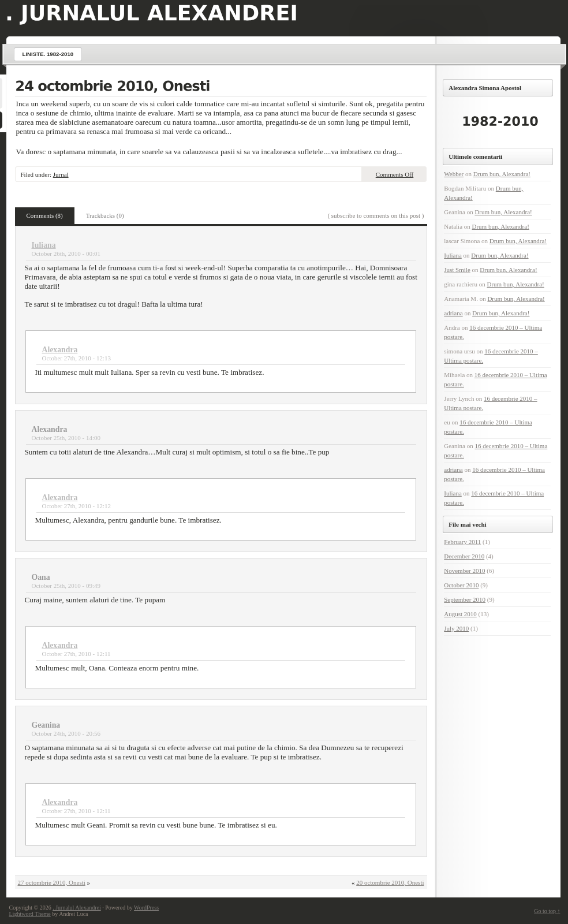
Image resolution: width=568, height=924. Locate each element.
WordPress (146, 908)
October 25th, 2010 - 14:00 (66, 438)
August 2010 (460, 614)
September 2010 (465, 599)
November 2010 (464, 571)
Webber (454, 174)
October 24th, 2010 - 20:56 (66, 733)
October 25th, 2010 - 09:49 (66, 586)
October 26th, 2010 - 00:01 (66, 254)
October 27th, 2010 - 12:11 (76, 654)
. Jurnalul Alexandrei (77, 908)
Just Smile (457, 270)
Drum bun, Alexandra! (502, 174)
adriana (453, 313)
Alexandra (60, 350)
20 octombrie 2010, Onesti (390, 882)
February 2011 (462, 542)
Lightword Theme (30, 914)
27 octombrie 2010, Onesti (52, 882)
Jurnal (61, 174)
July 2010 (456, 628)
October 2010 (461, 585)
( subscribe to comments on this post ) (375, 215)
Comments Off (395, 174)
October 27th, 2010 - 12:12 (76, 506)
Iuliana (44, 245)
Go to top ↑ (547, 911)
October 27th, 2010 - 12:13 (76, 358)
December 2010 (464, 556)
